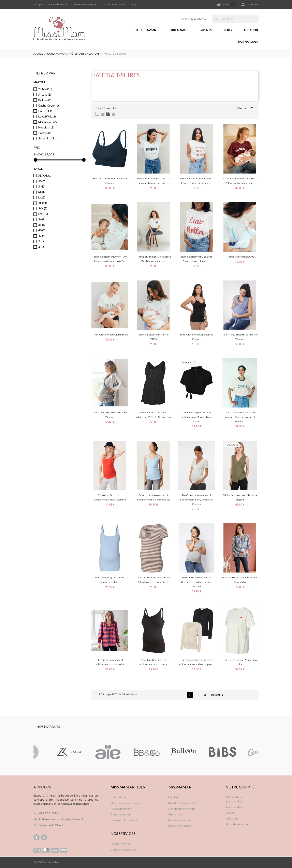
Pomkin (45, 133)
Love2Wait (47, 116)
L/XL (43, 214)
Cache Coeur (49, 105)
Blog (134, 4)
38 (42, 225)
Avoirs (230, 813)
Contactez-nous (121, 814)
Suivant (218, 695)
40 (42, 230)
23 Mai (45, 89)
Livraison (174, 797)
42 (42, 236)
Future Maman (145, 30)
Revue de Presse (58, 4)
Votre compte (240, 787)
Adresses (232, 818)
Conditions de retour (182, 809)
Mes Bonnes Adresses (125, 803)
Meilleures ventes (180, 826)
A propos (38, 4)
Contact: (194, 19)
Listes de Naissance (115, 4)
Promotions (176, 814)
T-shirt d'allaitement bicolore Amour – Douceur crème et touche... (240, 417)
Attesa (45, 94)
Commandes (234, 807)
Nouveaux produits (180, 820)
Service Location (121, 844)
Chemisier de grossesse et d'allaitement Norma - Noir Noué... (196, 417)
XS (43, 181)
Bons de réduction (238, 824)
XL (43, 203)
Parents (206, 30)
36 (42, 219)
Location (251, 30)
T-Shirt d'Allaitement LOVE (240, 257)
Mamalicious (48, 122)
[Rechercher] (235, 19)
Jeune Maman (178, 30)
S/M (43, 208)
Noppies (46, 127)
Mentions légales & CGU (184, 803)
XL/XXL (45, 175)
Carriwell (46, 111)
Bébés (228, 30)
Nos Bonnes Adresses (86, 4)
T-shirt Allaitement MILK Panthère (110, 335)
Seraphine (47, 138)
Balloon (45, 100)
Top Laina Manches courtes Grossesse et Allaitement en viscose (197, 582)
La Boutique (118, 797)
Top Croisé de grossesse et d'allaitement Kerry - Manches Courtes (196, 500)
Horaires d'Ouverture (124, 820)
